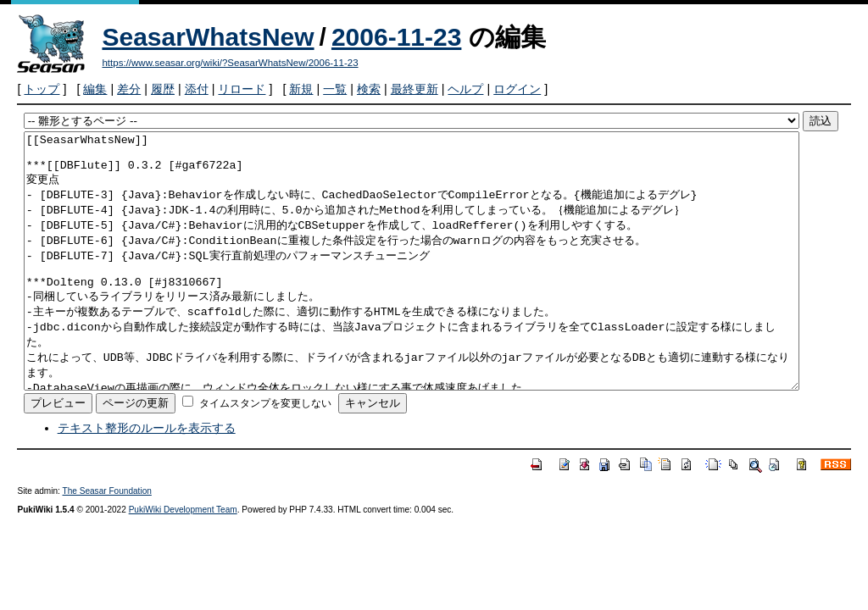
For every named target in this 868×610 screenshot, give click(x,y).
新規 (301, 89)
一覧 (335, 89)
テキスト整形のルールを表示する (147, 479)
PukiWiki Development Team (183, 560)
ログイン (517, 89)
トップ (42, 89)
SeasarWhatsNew (208, 37)
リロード (242, 89)
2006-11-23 (396, 37)
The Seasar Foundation (107, 542)
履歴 (163, 89)
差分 (129, 89)
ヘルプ (465, 89)
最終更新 (415, 89)
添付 (197, 89)
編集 (95, 89)
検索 (369, 89)
